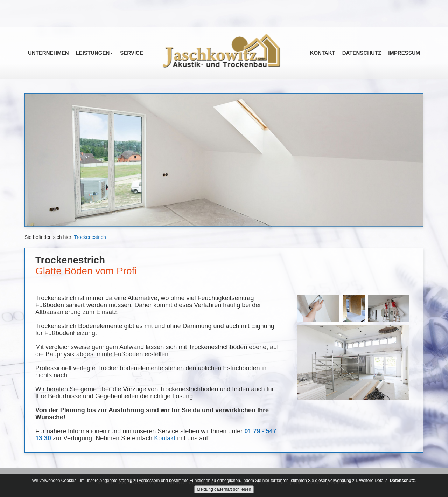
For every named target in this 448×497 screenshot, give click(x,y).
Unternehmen (48, 53)
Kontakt (323, 53)
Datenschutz (362, 53)
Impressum (404, 53)
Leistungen (95, 53)
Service (132, 53)
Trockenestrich (90, 237)
